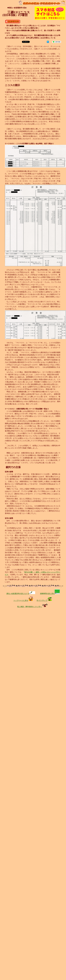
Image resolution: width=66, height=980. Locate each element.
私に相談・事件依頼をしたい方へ (33, 607)
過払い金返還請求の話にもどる (21, 594)
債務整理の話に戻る (50, 594)
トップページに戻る (23, 600)
